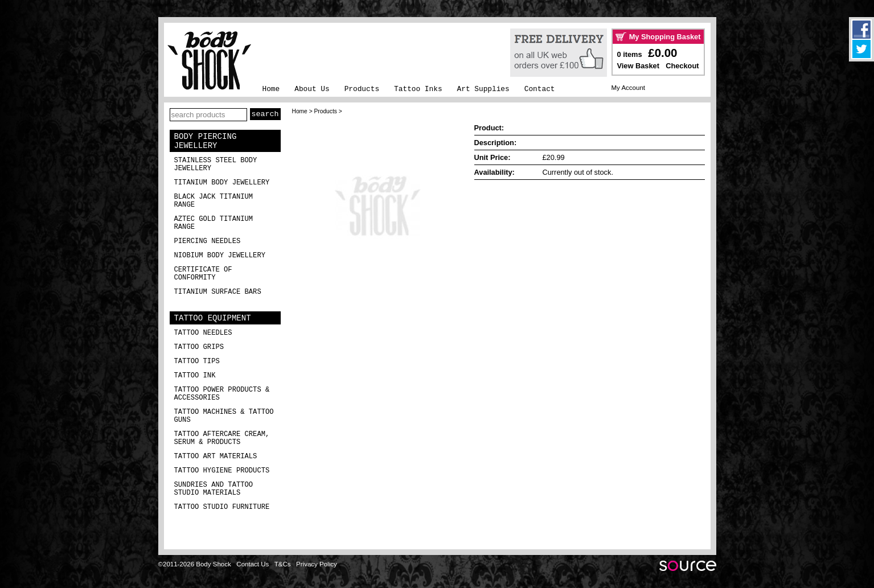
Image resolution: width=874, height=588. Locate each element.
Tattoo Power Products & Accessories (222, 394)
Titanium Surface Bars (218, 292)
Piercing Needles (208, 241)
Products (362, 89)
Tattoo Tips (197, 361)
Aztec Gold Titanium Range (214, 223)
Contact (540, 89)
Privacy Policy (317, 564)
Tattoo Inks (418, 89)
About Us (312, 89)
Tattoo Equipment (213, 318)
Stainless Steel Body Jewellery (216, 165)
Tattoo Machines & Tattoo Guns (224, 416)
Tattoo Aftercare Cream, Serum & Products (222, 438)
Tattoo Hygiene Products (222, 471)
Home (271, 89)
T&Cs (283, 564)
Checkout (682, 66)
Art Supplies (483, 89)
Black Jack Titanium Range (214, 201)
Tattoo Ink (195, 376)
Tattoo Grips (199, 347)
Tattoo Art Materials (216, 457)
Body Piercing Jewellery (206, 141)
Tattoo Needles (203, 333)
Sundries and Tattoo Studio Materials (214, 489)
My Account (629, 88)
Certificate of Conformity (203, 274)
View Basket (638, 66)
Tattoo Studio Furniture (222, 507)
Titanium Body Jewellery (222, 183)
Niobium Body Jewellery (220, 256)
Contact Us (253, 564)
